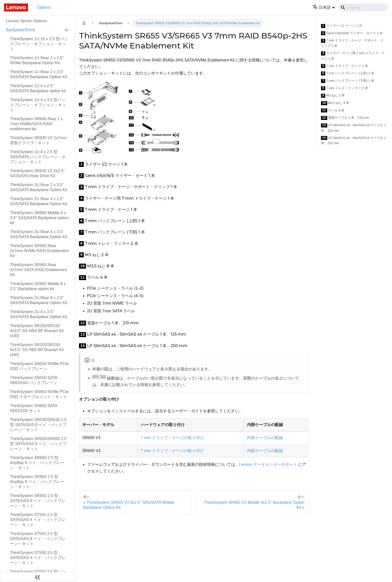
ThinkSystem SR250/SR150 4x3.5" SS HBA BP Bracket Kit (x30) (37, 331)
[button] (324, 7)
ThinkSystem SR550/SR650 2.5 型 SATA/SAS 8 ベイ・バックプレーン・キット (38, 444)
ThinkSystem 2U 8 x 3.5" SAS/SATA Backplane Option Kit (39, 314)
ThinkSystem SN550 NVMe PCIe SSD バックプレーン (39, 366)
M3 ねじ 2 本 (333, 96)
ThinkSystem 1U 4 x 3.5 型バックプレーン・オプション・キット (38, 105)
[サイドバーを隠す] (37, 577)
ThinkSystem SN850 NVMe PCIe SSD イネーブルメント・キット (39, 394)
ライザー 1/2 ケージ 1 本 (341, 26)
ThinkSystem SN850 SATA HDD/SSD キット (34, 408)
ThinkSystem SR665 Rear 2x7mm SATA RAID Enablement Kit (38, 270)
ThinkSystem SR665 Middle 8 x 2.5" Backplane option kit (38, 286)
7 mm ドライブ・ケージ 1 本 (344, 66)
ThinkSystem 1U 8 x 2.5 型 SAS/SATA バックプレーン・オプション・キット (38, 157)
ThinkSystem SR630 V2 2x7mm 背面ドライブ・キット (38, 140)
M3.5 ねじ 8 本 (335, 103)
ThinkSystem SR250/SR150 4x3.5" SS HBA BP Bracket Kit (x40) (37, 350)
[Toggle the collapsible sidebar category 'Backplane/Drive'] (66, 30)
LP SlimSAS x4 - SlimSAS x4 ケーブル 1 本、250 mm (353, 141)
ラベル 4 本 (333, 111)
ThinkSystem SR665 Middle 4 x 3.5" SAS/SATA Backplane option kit (39, 218)
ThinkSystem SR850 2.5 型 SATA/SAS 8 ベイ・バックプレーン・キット (38, 501)
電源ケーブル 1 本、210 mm (345, 118)
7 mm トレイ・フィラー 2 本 (344, 88)
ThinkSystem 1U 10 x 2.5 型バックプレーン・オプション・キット (39, 44)
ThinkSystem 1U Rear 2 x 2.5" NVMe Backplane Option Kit (37, 60)
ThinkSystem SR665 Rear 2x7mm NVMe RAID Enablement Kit (39, 251)
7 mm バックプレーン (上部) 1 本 (348, 73)
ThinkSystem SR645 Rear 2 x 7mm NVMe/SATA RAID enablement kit (36, 124)
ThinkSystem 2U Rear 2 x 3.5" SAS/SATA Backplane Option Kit (39, 187)
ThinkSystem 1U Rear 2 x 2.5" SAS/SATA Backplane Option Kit (39, 74)
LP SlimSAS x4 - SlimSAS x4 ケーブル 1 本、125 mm (353, 128)
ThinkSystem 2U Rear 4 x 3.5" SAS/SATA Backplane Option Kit (39, 234)
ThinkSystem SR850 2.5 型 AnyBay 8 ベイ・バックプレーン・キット (37, 482)
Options (44, 7)
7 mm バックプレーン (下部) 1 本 (348, 81)
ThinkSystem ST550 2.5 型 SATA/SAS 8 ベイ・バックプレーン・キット (38, 539)
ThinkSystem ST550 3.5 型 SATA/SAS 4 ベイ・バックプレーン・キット (38, 558)
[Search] (363, 7)
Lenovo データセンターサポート (268, 464)
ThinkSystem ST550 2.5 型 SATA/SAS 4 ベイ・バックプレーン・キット (38, 520)
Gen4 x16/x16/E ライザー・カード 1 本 (352, 33)
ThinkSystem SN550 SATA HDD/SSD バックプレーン (34, 380)
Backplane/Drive (21, 30)
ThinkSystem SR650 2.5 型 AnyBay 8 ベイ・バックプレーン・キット (37, 463)
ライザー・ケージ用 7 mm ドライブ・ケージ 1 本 (353, 56)
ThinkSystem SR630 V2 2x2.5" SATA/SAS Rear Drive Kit (37, 173)
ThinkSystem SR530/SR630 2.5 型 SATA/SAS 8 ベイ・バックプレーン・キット (38, 425)
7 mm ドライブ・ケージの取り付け (172, 438)
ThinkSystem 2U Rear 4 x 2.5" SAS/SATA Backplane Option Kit (39, 201)
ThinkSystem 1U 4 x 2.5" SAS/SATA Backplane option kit (38, 88)
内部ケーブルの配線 (265, 438)
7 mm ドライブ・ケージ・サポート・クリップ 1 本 (352, 43)
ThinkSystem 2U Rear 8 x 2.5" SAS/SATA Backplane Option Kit (39, 300)
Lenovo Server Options (26, 21)
